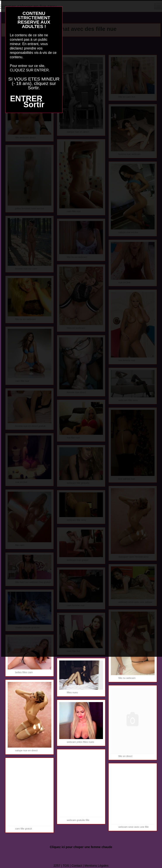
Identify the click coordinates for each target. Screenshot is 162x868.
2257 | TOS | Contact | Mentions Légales (81, 866)
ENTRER (26, 99)
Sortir (34, 105)
